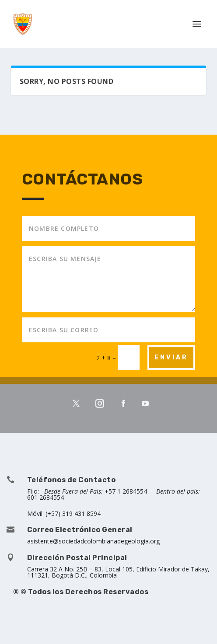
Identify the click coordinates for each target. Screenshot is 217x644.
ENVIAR (171, 357)
